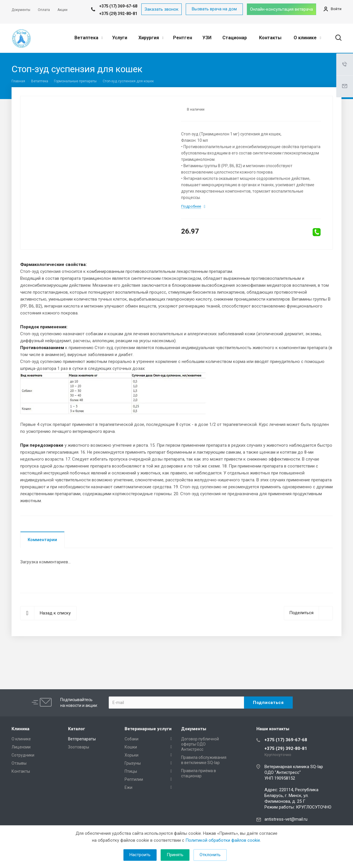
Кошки (131, 747)
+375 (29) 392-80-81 (118, 14)
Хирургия (151, 38)
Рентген (183, 38)
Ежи (128, 787)
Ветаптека (89, 38)
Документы (194, 729)
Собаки (132, 739)
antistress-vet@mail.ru (286, 819)
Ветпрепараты (82, 739)
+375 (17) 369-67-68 (286, 740)
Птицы (131, 771)
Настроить (140, 855)
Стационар (235, 38)
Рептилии (134, 779)
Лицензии (21, 747)
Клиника (20, 729)
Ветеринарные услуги (148, 729)
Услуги (120, 38)
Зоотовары (79, 747)
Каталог (77, 729)
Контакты (270, 38)
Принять (175, 855)
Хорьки (132, 755)
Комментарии (42, 540)
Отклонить (210, 855)
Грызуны (133, 763)
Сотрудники (23, 755)
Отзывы (19, 763)
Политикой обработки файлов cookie (223, 840)
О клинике (307, 38)
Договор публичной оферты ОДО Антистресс (200, 744)
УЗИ (207, 38)
